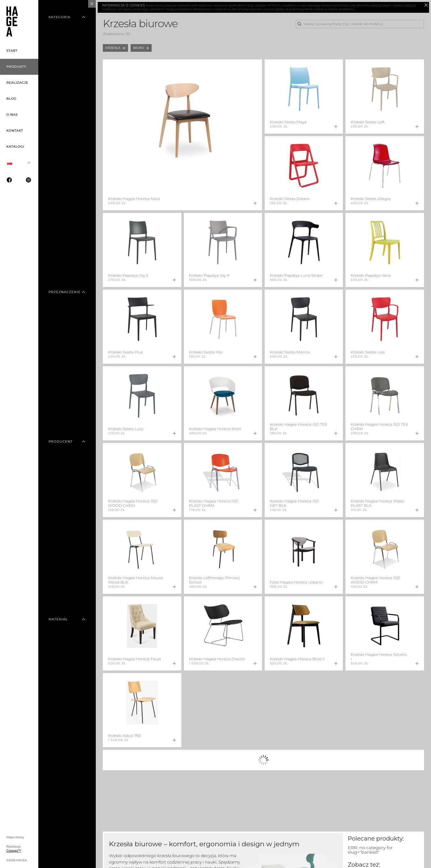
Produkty (16, 67)
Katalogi (15, 147)
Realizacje (17, 83)
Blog (11, 99)
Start (12, 51)
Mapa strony (15, 837)
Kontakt (15, 131)
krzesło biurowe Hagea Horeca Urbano (234, 858)
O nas (12, 115)
